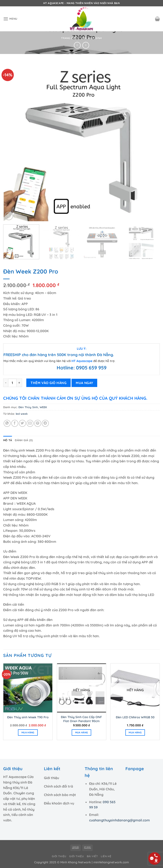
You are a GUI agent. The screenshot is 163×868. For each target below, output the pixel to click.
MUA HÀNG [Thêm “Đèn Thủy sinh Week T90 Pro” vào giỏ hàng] (28, 732)
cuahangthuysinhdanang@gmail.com (119, 820)
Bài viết (92, 856)
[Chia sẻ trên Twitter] (22, 423)
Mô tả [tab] (8, 440)
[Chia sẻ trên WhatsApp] (7, 423)
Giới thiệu (59, 856)
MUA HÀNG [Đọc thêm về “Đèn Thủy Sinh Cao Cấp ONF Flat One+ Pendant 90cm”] (82, 732)
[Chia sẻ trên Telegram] (45, 423)
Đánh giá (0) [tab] (24, 440)
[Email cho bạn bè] (30, 423)
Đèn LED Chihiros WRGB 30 (135, 717)
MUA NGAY (84, 383)
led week (22, 414)
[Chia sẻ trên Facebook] (15, 423)
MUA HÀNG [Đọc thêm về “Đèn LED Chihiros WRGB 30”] (135, 732)
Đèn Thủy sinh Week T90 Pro (28, 717)
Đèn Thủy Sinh (92, 38)
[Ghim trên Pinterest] (38, 423)
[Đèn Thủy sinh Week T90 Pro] (28, 688)
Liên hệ (106, 856)
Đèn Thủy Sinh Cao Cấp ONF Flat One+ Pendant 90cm (81, 719)
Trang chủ (69, 38)
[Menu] (10, 19)
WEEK (43, 407)
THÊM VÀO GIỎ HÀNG (48, 383)
